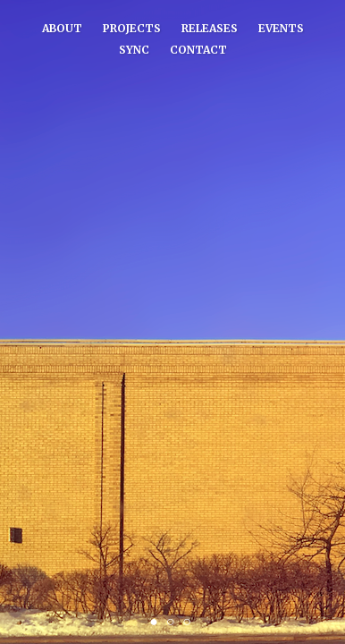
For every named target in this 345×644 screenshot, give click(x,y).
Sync (134, 50)
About (62, 28)
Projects (132, 28)
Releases (210, 28)
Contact (198, 50)
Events (281, 28)
